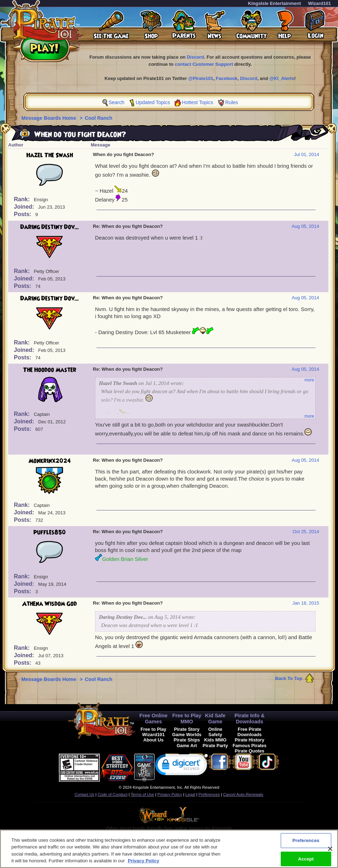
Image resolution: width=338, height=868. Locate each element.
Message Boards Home (49, 118)
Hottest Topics (198, 102)
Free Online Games (154, 719)
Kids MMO (215, 740)
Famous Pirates (250, 746)
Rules (232, 102)
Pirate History (250, 740)
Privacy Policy (170, 794)
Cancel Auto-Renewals (243, 794)
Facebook (227, 78)
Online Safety (215, 732)
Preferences (209, 794)
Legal (190, 794)
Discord (195, 57)
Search (116, 102)
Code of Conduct (112, 794)
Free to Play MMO (187, 719)
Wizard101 (319, 3)
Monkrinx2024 (50, 461)
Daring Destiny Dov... (50, 227)
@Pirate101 (201, 78)
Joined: (25, 207)
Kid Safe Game (215, 719)
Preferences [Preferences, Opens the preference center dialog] (306, 846)
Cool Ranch (99, 118)
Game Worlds (187, 735)
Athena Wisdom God (49, 604)
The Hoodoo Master (50, 370)
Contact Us (84, 794)
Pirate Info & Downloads (250, 719)
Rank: (23, 199)
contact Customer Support (204, 64)
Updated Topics (153, 102)
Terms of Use (142, 794)
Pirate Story (187, 729)
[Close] (330, 855)
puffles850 (50, 532)
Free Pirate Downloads (249, 732)
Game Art (187, 746)
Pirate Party (215, 746)
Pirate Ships (187, 740)
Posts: (23, 214)
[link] (181, 766)
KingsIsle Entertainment (274, 3)
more (309, 380)
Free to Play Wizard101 (154, 732)
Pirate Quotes (250, 751)
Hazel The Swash (50, 155)
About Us (154, 740)
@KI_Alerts (282, 78)
